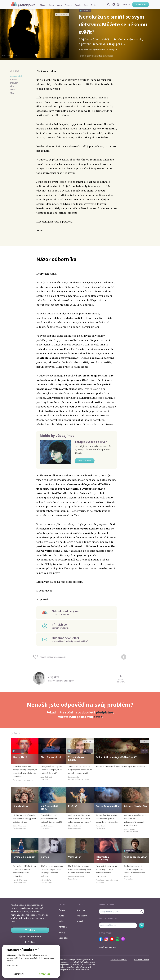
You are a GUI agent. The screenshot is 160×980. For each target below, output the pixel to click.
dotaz (98, 717)
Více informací (13, 965)
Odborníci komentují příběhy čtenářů (117, 757)
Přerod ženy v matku (107, 806)
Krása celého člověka (135, 806)
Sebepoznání (16, 76)
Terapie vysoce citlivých (91, 442)
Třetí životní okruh (51, 757)
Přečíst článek (85, 461)
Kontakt (80, 921)
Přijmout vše (44, 974)
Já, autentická (21, 806)
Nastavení (18, 974)
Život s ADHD (20, 757)
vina (12, 93)
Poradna (68, 5)
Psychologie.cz (23, 4)
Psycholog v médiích (24, 857)
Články (43, 5)
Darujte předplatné (30, 936)
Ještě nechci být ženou (49, 807)
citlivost (14, 83)
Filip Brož (54, 677)
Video (59, 5)
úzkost (13, 90)
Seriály (78, 5)
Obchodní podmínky (119, 960)
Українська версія (108, 947)
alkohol (14, 80)
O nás (93, 5)
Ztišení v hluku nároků (76, 759)
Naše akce (64, 938)
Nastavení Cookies (142, 960)
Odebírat (142, 925)
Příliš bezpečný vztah (135, 857)
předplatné (104, 712)
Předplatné (141, 4)
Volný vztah (75, 857)
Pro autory (82, 916)
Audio (51, 5)
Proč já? (73, 806)
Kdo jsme (81, 910)
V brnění (45, 857)
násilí (12, 86)
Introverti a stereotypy (102, 858)
